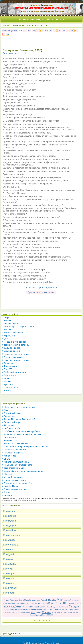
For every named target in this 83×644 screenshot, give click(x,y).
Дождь (53, 607)
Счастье (37, 603)
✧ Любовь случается (12, 324)
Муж (60, 600)
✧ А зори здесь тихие (12, 357)
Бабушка (8, 613)
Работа (23, 603)
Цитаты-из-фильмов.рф (41, 5)
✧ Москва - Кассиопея (12, 333)
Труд (45, 610)
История (67, 600)
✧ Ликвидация (9, 438)
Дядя (38, 615)
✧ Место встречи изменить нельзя (18, 407)
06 (46, 30)
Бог (48, 609)
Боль (63, 612)
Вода (5, 603)
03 (34, 30)
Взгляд (32, 600)
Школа (71, 609)
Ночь (76, 612)
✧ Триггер (6, 391)
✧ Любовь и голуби (11, 428)
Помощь (77, 610)
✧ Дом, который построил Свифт (18, 327)
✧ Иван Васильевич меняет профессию (21, 434)
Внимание (32, 609)
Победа (28, 607)
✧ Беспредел (8, 416)
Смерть (47, 612)
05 (42, 30)
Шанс (22, 600)
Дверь (65, 610)
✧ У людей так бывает (13, 477)
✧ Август (6, 317)
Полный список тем (42, 621)
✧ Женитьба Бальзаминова (15, 462)
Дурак (43, 615)
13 (76, 30)
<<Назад (31, 288)
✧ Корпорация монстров (14, 480)
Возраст (7, 610)
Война (52, 603)
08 (55, 30)
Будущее (13, 609)
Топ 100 (26, 643)
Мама (7, 600)
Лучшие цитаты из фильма (41, 292)
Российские (49, 643)
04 (38, 30)
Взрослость (22, 609)
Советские (41, 643)
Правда (51, 600)
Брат (52, 609)
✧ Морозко (7, 474)
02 (30, 30)
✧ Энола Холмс (9, 375)
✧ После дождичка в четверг (16, 354)
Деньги (19, 606)
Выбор (35, 607)
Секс (26, 600)
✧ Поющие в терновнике (14, 342)
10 (63, 30)
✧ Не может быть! (10, 441)
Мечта (15, 612)
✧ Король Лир (8, 336)
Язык (12, 600)
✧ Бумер (6, 410)
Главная (6, 26)
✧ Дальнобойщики (11, 348)
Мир (33, 612)
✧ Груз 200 (7, 369)
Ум (57, 607)
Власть (78, 603)
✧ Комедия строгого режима (15, 360)
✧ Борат (6, 378)
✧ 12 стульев (8, 425)
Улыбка (27, 612)
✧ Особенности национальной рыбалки (21, 431)
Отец (65, 603)
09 (59, 30)
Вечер (39, 612)
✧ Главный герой (10, 388)
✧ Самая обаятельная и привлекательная (22, 471)
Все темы (56, 643)
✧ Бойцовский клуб (11, 422)
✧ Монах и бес (9, 456)
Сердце (74, 606)
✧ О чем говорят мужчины (14, 489)
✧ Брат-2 (6, 459)
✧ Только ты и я (9, 366)
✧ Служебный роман (12, 413)
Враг (48, 607)
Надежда (49, 615)
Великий (33, 615)
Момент (69, 612)
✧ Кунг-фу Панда (10, 486)
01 (25, 30)
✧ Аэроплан (8, 363)
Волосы (39, 609)
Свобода (29, 603)
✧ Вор (5, 339)
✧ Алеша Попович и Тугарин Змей (18, 419)
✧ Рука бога (7, 384)
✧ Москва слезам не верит (15, 444)
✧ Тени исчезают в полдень (15, 345)
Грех (66, 607)
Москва (38, 600)
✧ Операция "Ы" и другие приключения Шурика (25, 447)
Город (59, 603)
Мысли (61, 607)
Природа (44, 603)
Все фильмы (33, 643)
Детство (21, 613)
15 (8, 34)
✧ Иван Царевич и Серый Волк (17, 465)
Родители (42, 607)
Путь (72, 600)
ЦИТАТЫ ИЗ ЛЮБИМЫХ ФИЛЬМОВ (41, 8)
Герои (43, 600)
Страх (77, 600)
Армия (17, 600)
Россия (17, 603)
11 (68, 30)
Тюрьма (11, 603)
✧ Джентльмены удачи (13, 468)
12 (72, 30)
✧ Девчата (7, 495)
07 (51, 30)
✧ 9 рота (6, 492)
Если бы (9, 607)
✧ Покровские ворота (12, 453)
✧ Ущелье (7, 321)
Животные (56, 612)
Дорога (71, 603)
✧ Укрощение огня (11, 351)
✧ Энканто (7, 381)
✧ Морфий (7, 330)
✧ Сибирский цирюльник (14, 372)
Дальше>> (51, 288)
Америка (59, 609)
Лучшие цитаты (10, 30)
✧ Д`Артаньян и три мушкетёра (17, 483)
